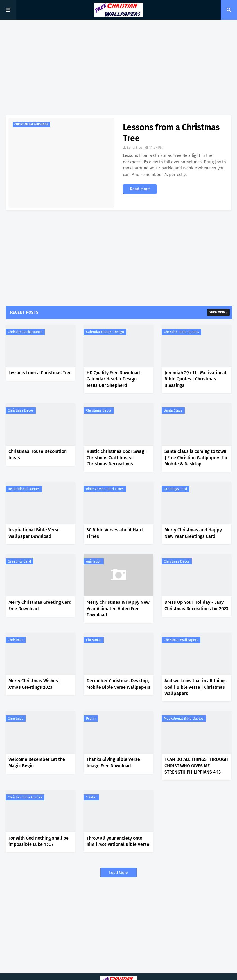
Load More (118, 873)
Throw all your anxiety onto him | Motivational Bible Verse (118, 841)
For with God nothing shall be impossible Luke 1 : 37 (39, 841)
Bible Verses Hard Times (105, 489)
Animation (94, 561)
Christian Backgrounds (25, 332)
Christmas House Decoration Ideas (38, 454)
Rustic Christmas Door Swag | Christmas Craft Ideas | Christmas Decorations (117, 458)
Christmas (16, 640)
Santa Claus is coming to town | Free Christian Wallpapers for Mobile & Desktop (196, 458)
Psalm (91, 719)
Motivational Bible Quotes (184, 719)
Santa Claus (173, 410)
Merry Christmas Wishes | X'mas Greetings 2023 (35, 684)
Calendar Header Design (105, 332)
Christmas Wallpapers (181, 640)
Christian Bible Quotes (25, 797)
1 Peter (91, 797)
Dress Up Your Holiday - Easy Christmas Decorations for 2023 (196, 605)
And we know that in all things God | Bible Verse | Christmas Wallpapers (196, 687)
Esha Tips (135, 147)
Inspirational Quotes (24, 489)
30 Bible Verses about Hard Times (115, 533)
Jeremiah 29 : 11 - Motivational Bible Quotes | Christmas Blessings (195, 379)
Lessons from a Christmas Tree (171, 133)
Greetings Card (175, 489)
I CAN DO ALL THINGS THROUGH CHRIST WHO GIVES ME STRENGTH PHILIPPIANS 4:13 (196, 766)
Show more (217, 313)
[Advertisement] (118, 67)
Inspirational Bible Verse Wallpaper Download (34, 533)
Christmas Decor (21, 410)
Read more (140, 189)
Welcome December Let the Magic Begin (37, 762)
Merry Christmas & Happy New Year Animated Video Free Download (118, 609)
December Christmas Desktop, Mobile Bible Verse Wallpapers (118, 684)
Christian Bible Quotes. (181, 332)
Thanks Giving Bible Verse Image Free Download (113, 762)
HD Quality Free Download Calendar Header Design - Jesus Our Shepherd (113, 379)
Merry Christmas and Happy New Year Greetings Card (193, 533)
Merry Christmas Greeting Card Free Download (40, 605)
